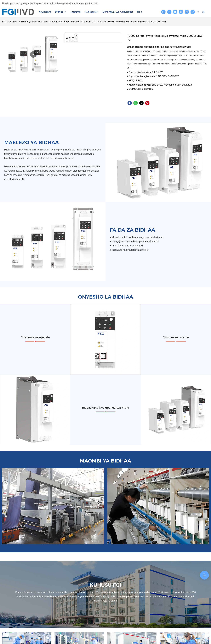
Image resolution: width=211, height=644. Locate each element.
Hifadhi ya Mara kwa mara (35, 22)
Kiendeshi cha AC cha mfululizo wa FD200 (74, 22)
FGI (4, 22)
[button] (141, 12)
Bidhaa (14, 22)
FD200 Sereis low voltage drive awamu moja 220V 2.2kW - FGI (133, 22)
